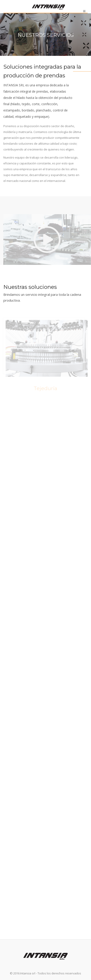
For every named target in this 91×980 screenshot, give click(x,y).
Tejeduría (45, 389)
